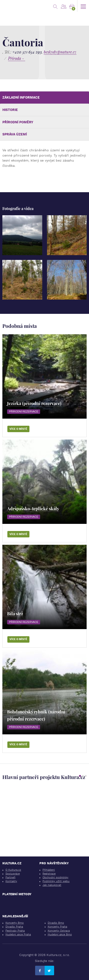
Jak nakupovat (52, 885)
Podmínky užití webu (56, 881)
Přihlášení (49, 870)
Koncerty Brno (15, 923)
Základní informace (21, 97)
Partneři (10, 877)
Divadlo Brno (56, 923)
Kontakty (11, 881)
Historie (10, 110)
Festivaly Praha (15, 931)
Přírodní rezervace (24, 411)
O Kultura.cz (13, 870)
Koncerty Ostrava (59, 931)
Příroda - (17, 58)
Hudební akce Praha (18, 935)
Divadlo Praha (14, 927)
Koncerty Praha (57, 927)
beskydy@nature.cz (60, 52)
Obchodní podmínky (55, 877)
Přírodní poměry (18, 122)
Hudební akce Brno (60, 935)
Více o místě (18, 429)
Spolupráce (13, 874)
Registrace (49, 874)
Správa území (15, 134)
